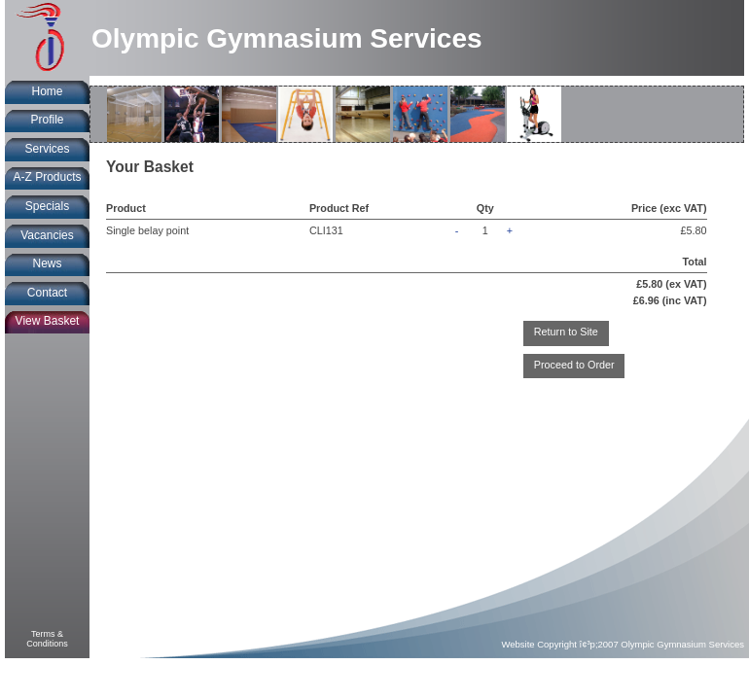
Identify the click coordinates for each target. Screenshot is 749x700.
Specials (47, 206)
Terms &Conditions (47, 639)
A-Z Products (47, 177)
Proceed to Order (574, 365)
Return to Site (566, 332)
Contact (47, 293)
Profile (47, 120)
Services (47, 149)
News (47, 263)
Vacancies (47, 235)
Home (47, 91)
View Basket (48, 321)
